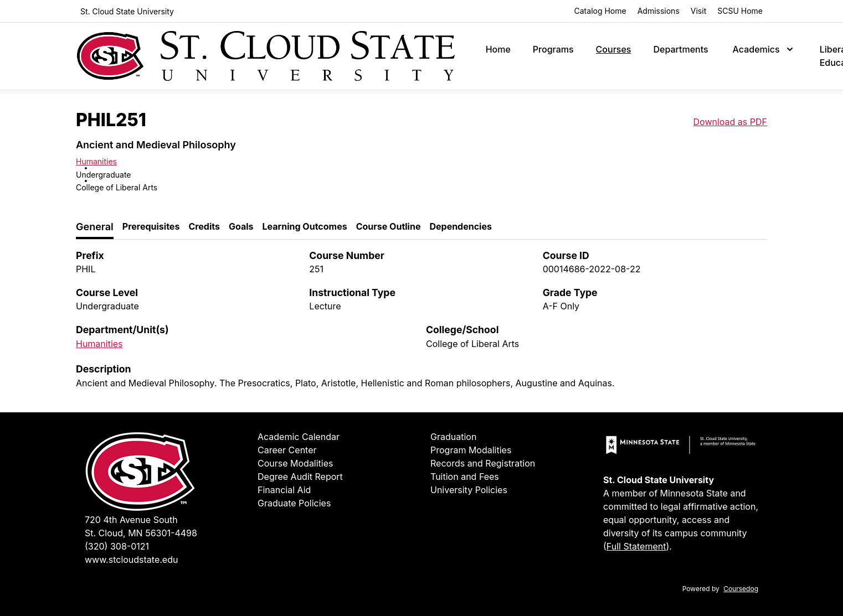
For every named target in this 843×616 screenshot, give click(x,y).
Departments (680, 49)
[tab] (95, 227)
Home (498, 49)
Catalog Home (600, 11)
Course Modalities (295, 463)
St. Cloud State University (127, 11)
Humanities (96, 161)
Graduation (453, 437)
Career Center (287, 450)
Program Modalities (471, 450)
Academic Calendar (299, 437)
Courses (614, 49)
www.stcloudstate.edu (131, 560)
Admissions (659, 11)
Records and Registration (483, 463)
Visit (698, 11)
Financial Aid (284, 490)
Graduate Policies (294, 503)
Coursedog (741, 589)
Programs (553, 49)
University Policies (469, 490)
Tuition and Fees (465, 477)
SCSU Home (740, 11)
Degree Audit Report (300, 477)
